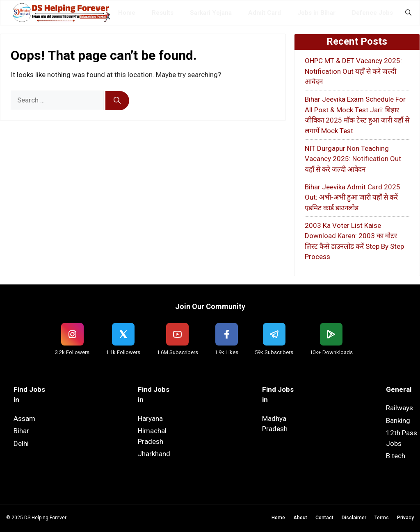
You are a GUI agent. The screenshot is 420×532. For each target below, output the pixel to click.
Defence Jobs (372, 13)
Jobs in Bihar (316, 13)
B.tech (396, 456)
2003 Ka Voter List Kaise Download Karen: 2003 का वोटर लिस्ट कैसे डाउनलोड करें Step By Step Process (354, 241)
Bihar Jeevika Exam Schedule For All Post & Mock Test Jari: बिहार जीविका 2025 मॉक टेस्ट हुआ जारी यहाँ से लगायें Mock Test (357, 115)
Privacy (405, 518)
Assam (24, 418)
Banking (398, 421)
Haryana (150, 418)
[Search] (117, 101)
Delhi (21, 443)
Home (127, 13)
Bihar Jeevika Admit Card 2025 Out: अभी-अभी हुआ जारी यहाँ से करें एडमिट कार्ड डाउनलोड (353, 197)
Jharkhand (154, 454)
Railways (399, 408)
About (300, 518)
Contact (324, 518)
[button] (408, 13)
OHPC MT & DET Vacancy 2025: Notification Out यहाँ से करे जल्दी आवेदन (353, 71)
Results (163, 13)
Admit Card (265, 13)
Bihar (21, 431)
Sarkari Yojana (211, 13)
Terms (382, 518)
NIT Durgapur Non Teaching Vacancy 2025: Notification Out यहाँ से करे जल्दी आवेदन (353, 159)
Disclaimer (354, 518)
